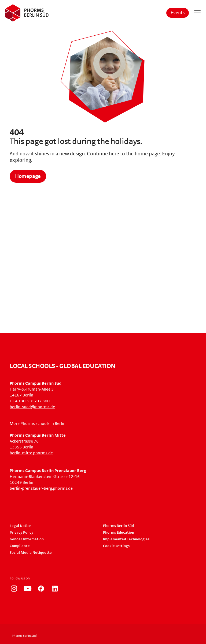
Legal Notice (21, 526)
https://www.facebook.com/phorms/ (41, 589)
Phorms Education (119, 533)
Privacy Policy (21, 533)
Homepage (28, 176)
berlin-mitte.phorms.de (31, 453)
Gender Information (27, 539)
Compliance (20, 546)
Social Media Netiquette (31, 553)
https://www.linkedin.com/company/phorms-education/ (55, 589)
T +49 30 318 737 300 (30, 401)
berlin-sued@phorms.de (32, 407)
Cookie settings (116, 546)
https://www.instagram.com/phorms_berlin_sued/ (14, 589)
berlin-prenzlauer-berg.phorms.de (41, 488)
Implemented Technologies (126, 539)
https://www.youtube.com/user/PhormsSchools (28, 589)
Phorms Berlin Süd (118, 526)
